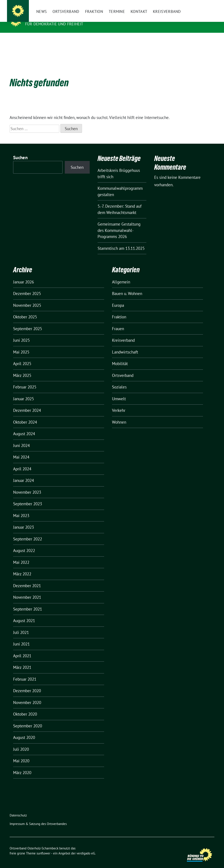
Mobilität (120, 357)
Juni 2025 (21, 333)
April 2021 (22, 649)
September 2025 (28, 322)
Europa (118, 299)
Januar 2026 (24, 275)
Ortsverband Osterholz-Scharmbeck (70, 18)
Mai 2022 (21, 556)
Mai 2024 (21, 450)
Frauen (118, 322)
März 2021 (22, 661)
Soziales (119, 380)
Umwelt (119, 392)
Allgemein (121, 275)
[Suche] (200, 4)
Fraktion (119, 310)
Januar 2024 (24, 474)
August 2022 (24, 544)
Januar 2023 (24, 520)
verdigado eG (86, 846)
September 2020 (28, 719)
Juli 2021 (21, 626)
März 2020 (22, 766)
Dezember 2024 (27, 404)
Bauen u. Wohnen (127, 287)
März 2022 (22, 567)
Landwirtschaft (125, 345)
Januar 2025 (24, 392)
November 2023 (27, 485)
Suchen (20, 151)
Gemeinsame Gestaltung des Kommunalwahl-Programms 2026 (119, 223)
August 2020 (24, 731)
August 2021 (24, 614)
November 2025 (27, 299)
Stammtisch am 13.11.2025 (121, 242)
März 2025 (22, 369)
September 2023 (28, 497)
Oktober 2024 (25, 415)
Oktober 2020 (25, 707)
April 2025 (22, 357)
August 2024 (24, 427)
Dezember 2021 (27, 579)
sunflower (43, 846)
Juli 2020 (21, 742)
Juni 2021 (21, 637)
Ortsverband (123, 369)
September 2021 (28, 602)
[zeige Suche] (207, 4)
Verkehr (119, 404)
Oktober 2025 (25, 310)
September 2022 (28, 532)
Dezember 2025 (27, 287)
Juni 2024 (21, 439)
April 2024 (22, 462)
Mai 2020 (21, 754)
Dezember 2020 (27, 684)
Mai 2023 (21, 509)
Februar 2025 (25, 380)
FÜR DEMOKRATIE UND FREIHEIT (54, 24)
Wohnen (119, 415)
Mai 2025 (21, 345)
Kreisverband (123, 333)
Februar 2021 (25, 672)
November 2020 (27, 696)
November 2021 (27, 590)
